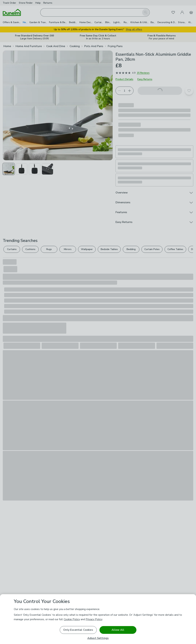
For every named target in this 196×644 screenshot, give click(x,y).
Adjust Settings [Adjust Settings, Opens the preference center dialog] (98, 638)
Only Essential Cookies (78, 630)
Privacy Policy (94, 619)
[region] (98, 619)
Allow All (118, 630)
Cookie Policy (72, 619)
